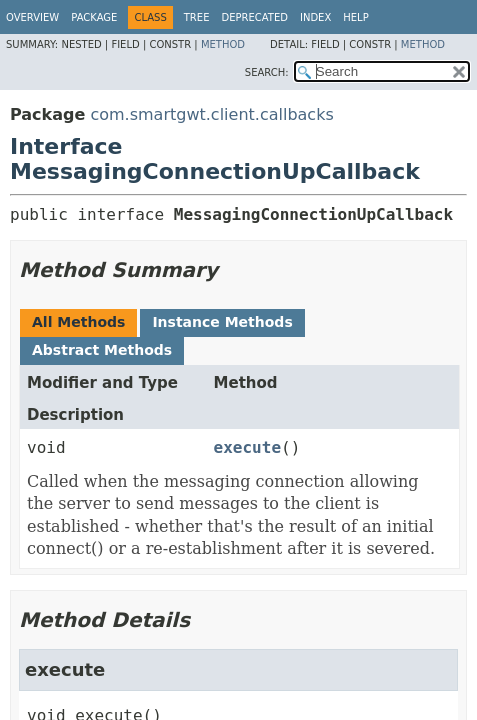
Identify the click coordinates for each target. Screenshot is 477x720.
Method (223, 44)
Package (94, 17)
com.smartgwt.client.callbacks (211, 114)
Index (315, 17)
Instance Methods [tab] (222, 322)
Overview (32, 17)
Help (355, 17)
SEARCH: (267, 72)
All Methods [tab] (78, 322)
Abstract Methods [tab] (102, 350)
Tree (197, 17)
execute (247, 447)
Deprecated (254, 17)
